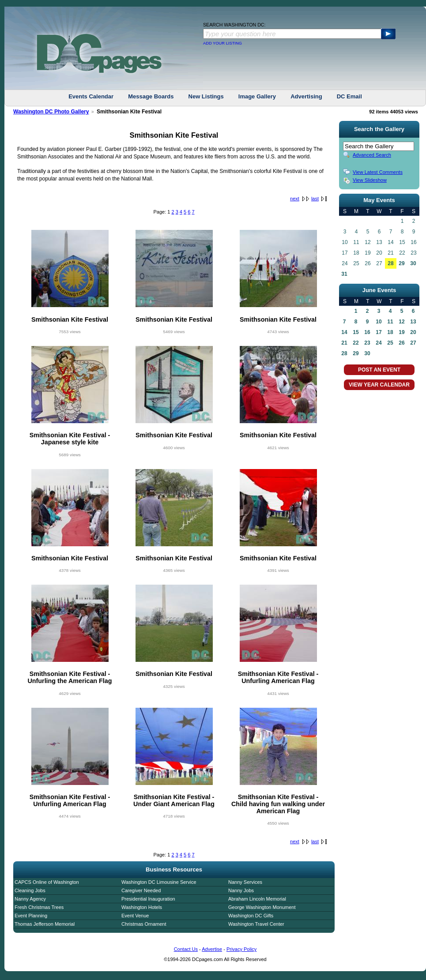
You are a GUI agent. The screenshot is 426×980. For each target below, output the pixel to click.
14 (344, 332)
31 (344, 274)
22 (356, 343)
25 (390, 343)
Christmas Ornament (144, 924)
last (315, 199)
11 (390, 322)
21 (344, 343)
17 (379, 332)
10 (379, 322)
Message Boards (151, 96)
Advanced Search (372, 155)
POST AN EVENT (379, 370)
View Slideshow (370, 180)
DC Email (349, 96)
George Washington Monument (262, 907)
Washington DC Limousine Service (159, 882)
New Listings (206, 96)
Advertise (212, 949)
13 (413, 322)
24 (379, 343)
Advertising (306, 96)
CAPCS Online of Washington (47, 882)
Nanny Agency (30, 899)
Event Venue (135, 916)
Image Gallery (257, 96)
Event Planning (31, 916)
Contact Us (186, 949)
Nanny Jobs (241, 890)
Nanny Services (245, 882)
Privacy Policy (241, 949)
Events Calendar (91, 96)
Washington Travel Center (256, 924)
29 (401, 263)
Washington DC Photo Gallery (51, 112)
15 (356, 332)
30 (413, 263)
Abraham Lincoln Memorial (257, 899)
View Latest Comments (378, 172)
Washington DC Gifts (251, 916)
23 (367, 343)
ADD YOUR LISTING (222, 43)
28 (390, 263)
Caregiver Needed (141, 890)
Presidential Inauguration (148, 899)
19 (401, 332)
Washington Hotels (142, 907)
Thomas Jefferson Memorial (45, 924)
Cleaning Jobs (30, 890)
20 (413, 332)
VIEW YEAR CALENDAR (379, 385)
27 (413, 343)
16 (367, 332)
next (295, 199)
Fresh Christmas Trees (39, 907)
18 (390, 332)
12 (401, 322)
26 (401, 343)
